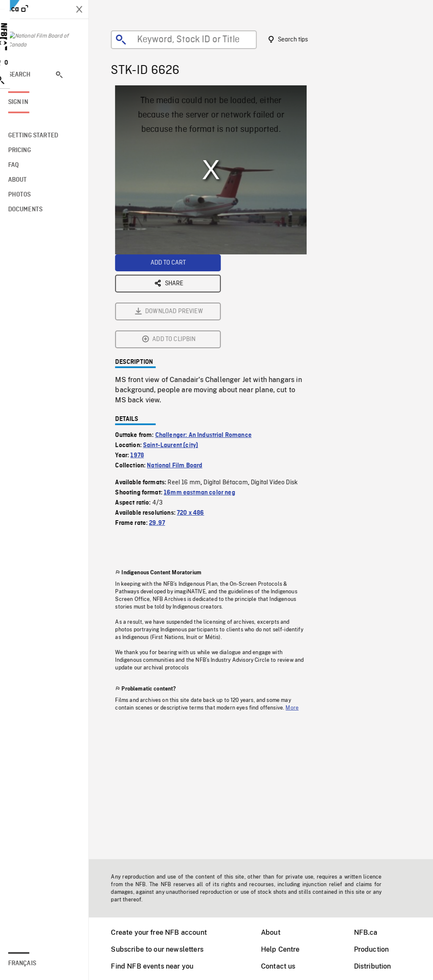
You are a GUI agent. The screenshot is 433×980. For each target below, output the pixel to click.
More (297, 614)
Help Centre (286, 949)
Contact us (284, 966)
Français (33, 964)
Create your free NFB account (164, 932)
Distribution (378, 966)
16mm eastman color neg (205, 399)
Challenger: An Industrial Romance (209, 341)
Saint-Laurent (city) (176, 352)
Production (377, 949)
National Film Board (180, 372)
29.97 (162, 429)
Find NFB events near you (158, 966)
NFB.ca (371, 932)
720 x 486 (196, 419)
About (276, 932)
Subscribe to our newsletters (162, 949)
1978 (143, 362)
